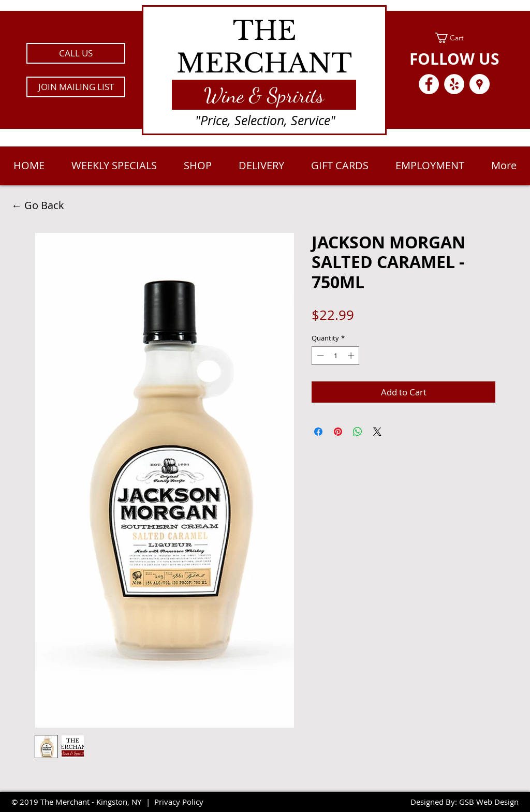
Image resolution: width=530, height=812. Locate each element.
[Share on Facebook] (318, 432)
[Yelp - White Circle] (454, 84)
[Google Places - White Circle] (480, 84)
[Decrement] (319, 356)
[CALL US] (76, 53)
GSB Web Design (489, 802)
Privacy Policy (179, 802)
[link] (454, 38)
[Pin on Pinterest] (338, 432)
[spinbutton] (336, 356)
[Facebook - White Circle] (429, 84)
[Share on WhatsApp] (358, 432)
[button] (76, 87)
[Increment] (352, 356)
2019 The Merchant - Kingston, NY (80, 802)
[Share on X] (377, 432)
